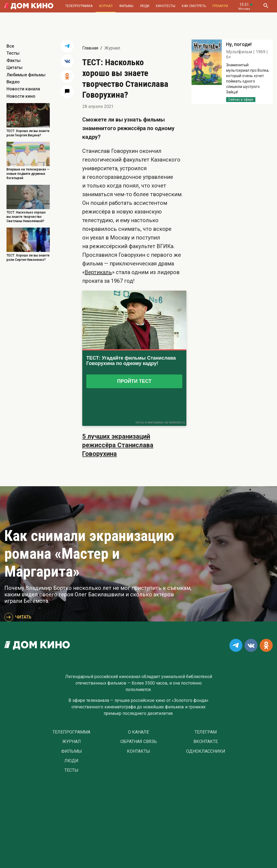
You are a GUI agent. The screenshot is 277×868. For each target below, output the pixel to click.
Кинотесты (166, 6)
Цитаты (14, 68)
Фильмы (126, 6)
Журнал (106, 6)
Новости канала (23, 89)
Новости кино (21, 96)
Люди (145, 6)
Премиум (220, 6)
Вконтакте (206, 742)
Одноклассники (206, 751)
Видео (13, 82)
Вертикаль (98, 272)
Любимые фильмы (26, 75)
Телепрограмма (79, 6)
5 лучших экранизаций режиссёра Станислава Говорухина (118, 445)
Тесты (13, 53)
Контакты (138, 751)
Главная (90, 48)
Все (10, 46)
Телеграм (206, 732)
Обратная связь (139, 742)
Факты (14, 60)
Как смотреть (194, 6)
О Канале (138, 732)
